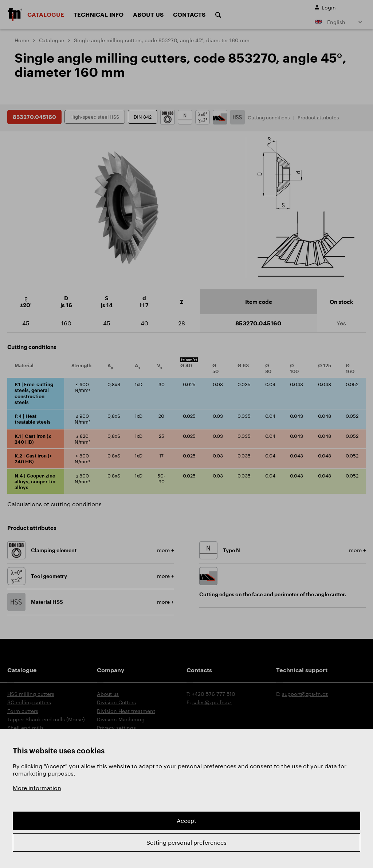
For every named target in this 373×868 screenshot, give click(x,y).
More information (37, 788)
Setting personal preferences (186, 842)
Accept (186, 821)
